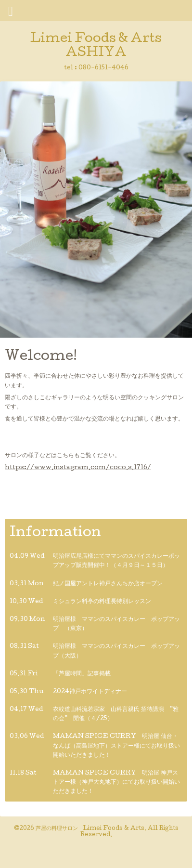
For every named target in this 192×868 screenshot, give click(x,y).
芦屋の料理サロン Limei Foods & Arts (90, 829)
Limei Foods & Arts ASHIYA (96, 46)
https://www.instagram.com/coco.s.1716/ (78, 468)
